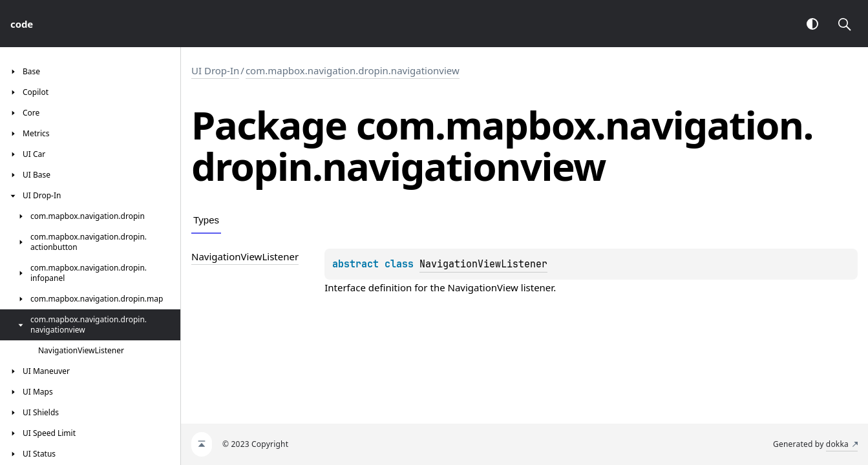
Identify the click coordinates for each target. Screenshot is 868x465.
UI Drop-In (215, 70)
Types (206, 220)
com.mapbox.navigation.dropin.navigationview (353, 70)
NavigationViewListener (483, 264)
